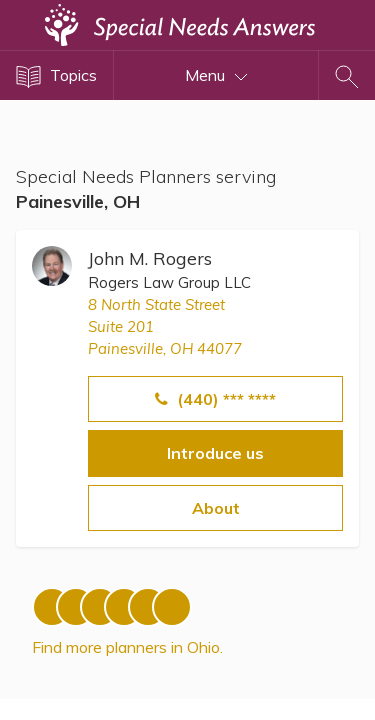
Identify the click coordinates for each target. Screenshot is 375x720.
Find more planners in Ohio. (127, 647)
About (216, 508)
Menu (216, 75)
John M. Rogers (150, 258)
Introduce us (215, 453)
